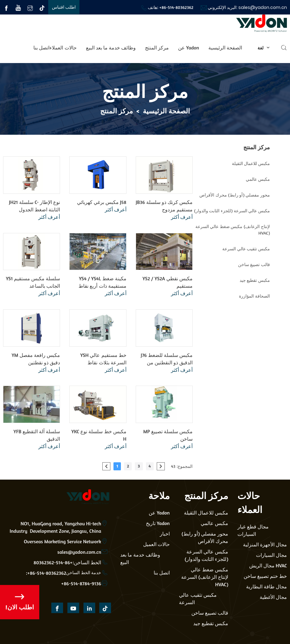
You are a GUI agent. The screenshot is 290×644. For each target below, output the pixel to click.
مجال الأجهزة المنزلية (265, 544)
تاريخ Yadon (158, 523)
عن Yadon (189, 48)
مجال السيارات (271, 555)
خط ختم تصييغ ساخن (265, 576)
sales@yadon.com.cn (263, 7)
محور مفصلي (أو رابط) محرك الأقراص (205, 537)
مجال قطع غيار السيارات (253, 530)
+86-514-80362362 (176, 7)
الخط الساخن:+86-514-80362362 (68, 562)
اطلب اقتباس (64, 7)
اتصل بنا (41, 48)
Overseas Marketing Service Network (62, 541)
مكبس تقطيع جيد (211, 623)
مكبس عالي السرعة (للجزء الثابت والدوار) (206, 555)
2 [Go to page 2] (128, 466)
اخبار (165, 534)
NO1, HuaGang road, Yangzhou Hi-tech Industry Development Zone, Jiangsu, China (55, 527)
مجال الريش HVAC (268, 566)
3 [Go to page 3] (139, 466)
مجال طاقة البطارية (267, 587)
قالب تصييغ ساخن (210, 613)
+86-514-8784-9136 (81, 583)
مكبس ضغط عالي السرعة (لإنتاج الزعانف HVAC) (205, 577)
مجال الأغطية (273, 597)
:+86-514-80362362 (46, 573)
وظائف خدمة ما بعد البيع (111, 48)
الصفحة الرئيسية (225, 48)
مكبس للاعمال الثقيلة (206, 513)
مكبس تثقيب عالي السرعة (198, 599)
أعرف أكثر (49, 217)
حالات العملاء (63, 48)
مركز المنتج (157, 48)
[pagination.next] (161, 466)
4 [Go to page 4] (150, 466)
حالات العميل (156, 544)
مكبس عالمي (214, 523)
